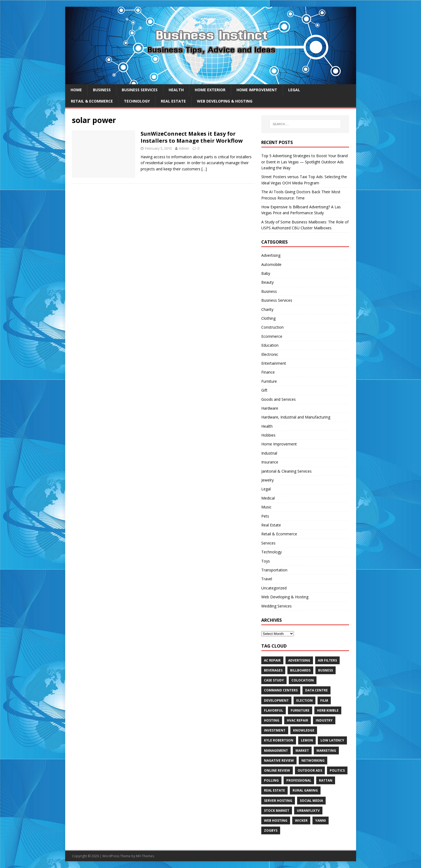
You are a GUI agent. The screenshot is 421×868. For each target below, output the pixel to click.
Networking (313, 760)
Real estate (274, 790)
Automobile (271, 264)
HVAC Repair (298, 720)
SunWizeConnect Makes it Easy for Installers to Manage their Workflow (192, 137)
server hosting (278, 801)
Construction (272, 327)
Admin (184, 148)
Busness (326, 670)
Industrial (269, 453)
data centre (316, 690)
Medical (268, 498)
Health (176, 90)
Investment (275, 730)
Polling (271, 780)
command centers (281, 690)
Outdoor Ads (310, 770)
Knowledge (304, 730)
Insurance (270, 462)
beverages (273, 670)
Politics (337, 770)
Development (276, 700)
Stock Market (277, 811)
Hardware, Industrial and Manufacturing (296, 417)
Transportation (274, 570)
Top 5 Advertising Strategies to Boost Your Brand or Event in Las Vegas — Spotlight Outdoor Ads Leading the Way (305, 162)
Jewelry (267, 480)
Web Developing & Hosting (225, 101)
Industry (324, 720)
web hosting (276, 820)
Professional (299, 780)
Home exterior (210, 90)
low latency (332, 740)
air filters (327, 660)
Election (305, 700)
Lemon (307, 740)
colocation (303, 680)
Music (266, 507)
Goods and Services (279, 399)
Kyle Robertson (279, 740)
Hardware (270, 408)
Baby (266, 273)
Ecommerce (272, 336)
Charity (267, 309)
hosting (272, 720)
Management (276, 751)
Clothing (268, 318)
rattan (326, 780)
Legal (294, 90)
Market (302, 751)
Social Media (311, 801)
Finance (268, 372)
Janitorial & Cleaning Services (286, 471)
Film (324, 700)
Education (270, 345)
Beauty (267, 282)
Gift (264, 390)
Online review (277, 770)
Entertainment (274, 363)
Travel (267, 579)
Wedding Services (276, 606)
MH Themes (145, 856)
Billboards (300, 670)
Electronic (270, 354)
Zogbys (271, 830)
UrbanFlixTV (308, 811)
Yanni (321, 820)
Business (102, 90)
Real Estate (173, 101)
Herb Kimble (328, 710)
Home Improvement (257, 90)
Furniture (269, 381)
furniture (300, 710)
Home (76, 90)
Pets (265, 516)
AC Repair (272, 660)
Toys (266, 561)
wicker (301, 820)
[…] (204, 169)
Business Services (140, 90)
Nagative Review (279, 760)
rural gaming (305, 790)
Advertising (271, 255)
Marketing (326, 751)
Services (268, 543)
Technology (137, 101)
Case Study (274, 680)
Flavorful (274, 710)
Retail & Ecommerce (92, 101)
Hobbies (268, 435)
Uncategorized (274, 588)
